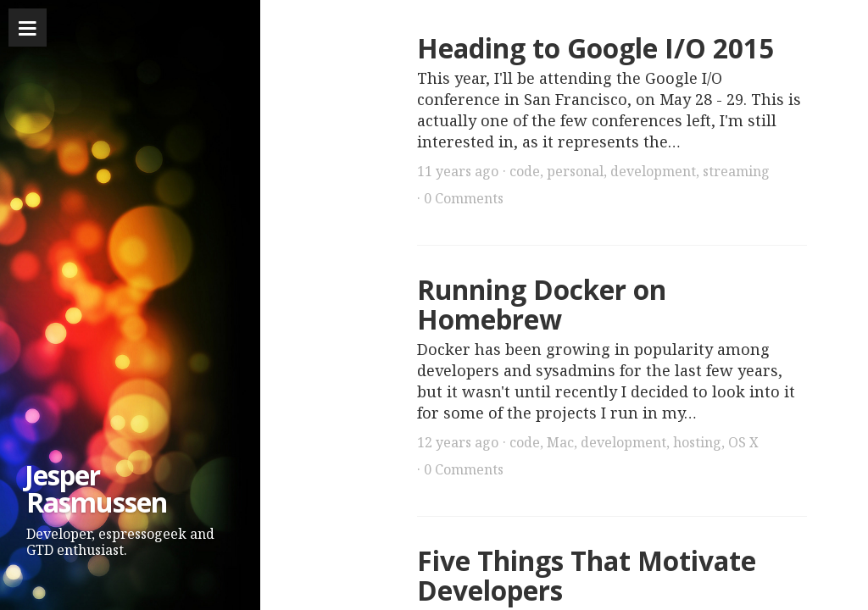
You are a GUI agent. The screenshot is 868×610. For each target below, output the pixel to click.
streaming (736, 171)
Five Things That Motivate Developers (587, 575)
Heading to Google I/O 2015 (595, 48)
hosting (697, 442)
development (653, 171)
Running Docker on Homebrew (542, 304)
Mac (560, 442)
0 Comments (464, 198)
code (525, 171)
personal (575, 171)
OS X (743, 442)
